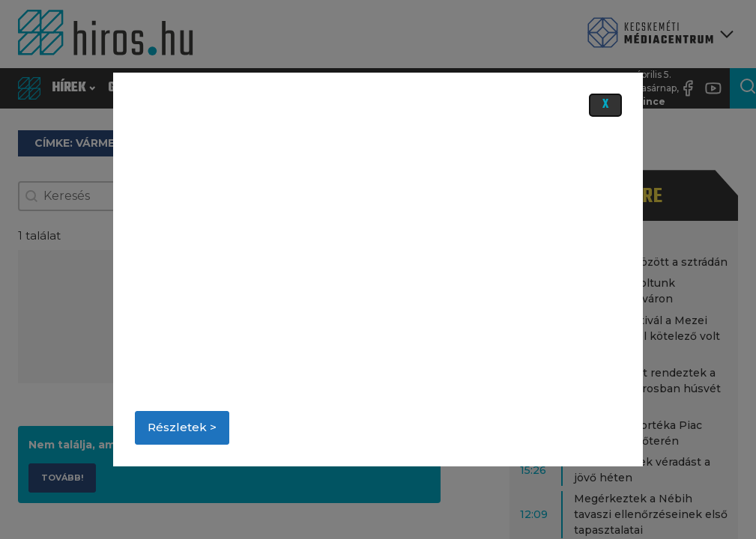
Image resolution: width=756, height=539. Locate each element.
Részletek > (182, 427)
